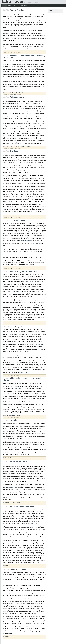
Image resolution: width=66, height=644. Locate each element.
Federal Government (18, 570)
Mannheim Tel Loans (18, 462)
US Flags (51, 11)
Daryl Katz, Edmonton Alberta (31, 281)
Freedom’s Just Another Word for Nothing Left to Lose (24, 56)
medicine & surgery (15, 322)
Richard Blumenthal (17, 291)
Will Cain (39, 432)
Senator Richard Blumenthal (26, 240)
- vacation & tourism (11, 416)
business (8, 457)
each (10, 147)
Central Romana (36, 244)
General (11, 53)
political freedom (16, 93)
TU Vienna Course (17, 220)
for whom (15, 147)
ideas (15, 51)
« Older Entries (6, 641)
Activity (17, 6)
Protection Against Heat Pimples (23, 272)
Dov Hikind (31, 581)
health (8, 322)
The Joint (13, 420)
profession (20, 267)
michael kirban (33, 528)
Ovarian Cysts (16, 327)
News (15, 94)
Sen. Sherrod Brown (36, 359)
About (10, 6)
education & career (11, 267)
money (19, 216)
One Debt (14, 151)
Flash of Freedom (12, 2)
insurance (20, 147)
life (7, 565)
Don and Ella (39, 345)
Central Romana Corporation (18, 144)
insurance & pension (11, 216)
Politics (8, 636)
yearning (25, 51)
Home (4, 6)
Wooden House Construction (22, 507)
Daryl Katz (23, 475)
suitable (29, 147)
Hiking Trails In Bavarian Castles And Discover (22, 379)
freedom (11, 51)
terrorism (19, 51)
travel (18, 416)
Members (24, 6)
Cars (7, 147)
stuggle (23, 93)
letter (25, 147)
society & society (15, 636)
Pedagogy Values (17, 97)
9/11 (7, 51)
